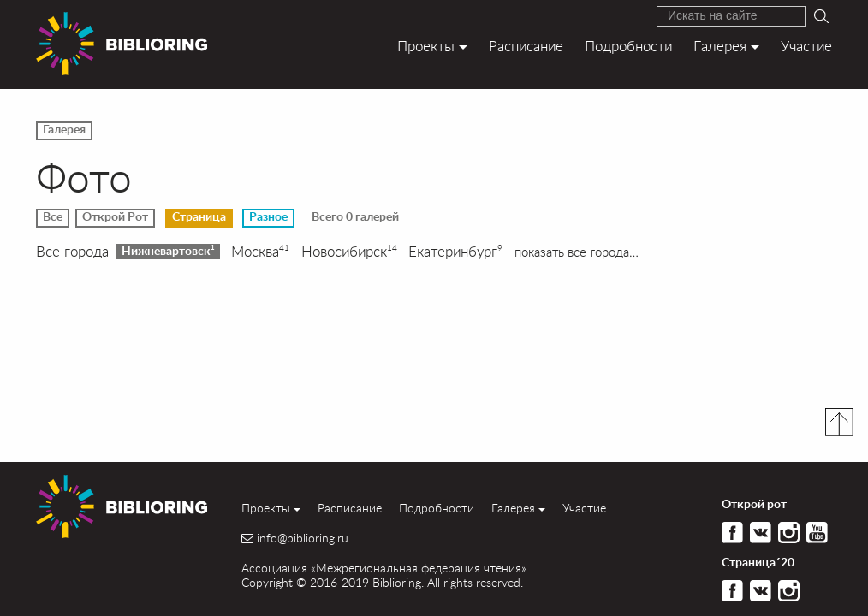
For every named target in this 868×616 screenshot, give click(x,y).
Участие (806, 46)
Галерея (720, 46)
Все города (72, 252)
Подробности (628, 46)
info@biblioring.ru (303, 538)
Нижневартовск (168, 251)
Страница (199, 217)
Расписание (526, 46)
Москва (260, 252)
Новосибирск (349, 252)
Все (53, 217)
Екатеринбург (455, 252)
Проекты (426, 46)
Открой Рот (115, 217)
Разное (268, 217)
